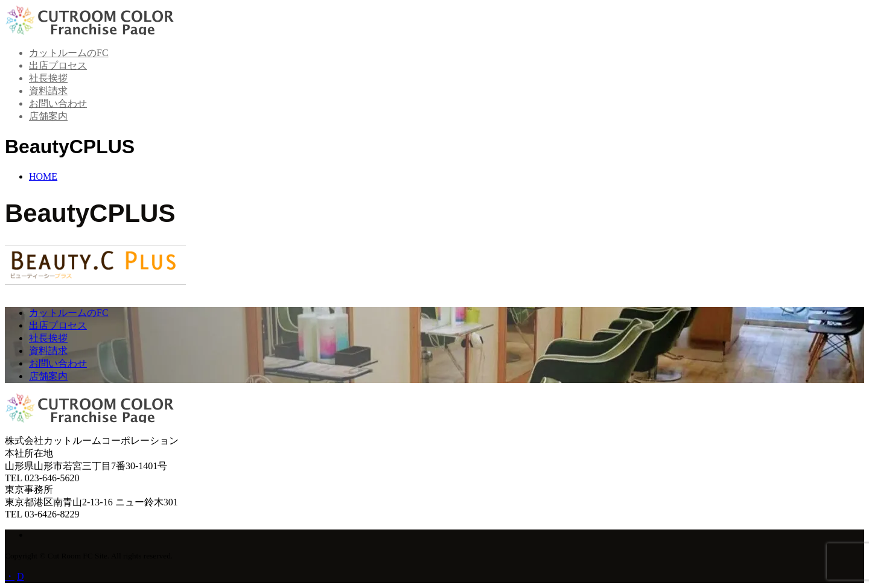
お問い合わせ (58, 103)
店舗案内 (48, 116)
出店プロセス (58, 65)
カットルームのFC (69, 53)
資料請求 (48, 91)
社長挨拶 (48, 78)
